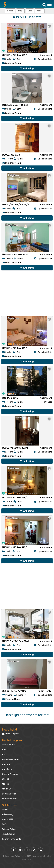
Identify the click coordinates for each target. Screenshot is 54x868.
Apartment (46, 55)
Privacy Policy (9, 829)
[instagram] (27, 850)
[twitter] (20, 850)
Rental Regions (12, 740)
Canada (6, 764)
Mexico (6, 784)
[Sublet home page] (5, 4)
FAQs (5, 824)
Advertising (8, 814)
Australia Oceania (11, 759)
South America (9, 794)
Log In (5, 809)
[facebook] (13, 850)
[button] (40, 11)
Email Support (10, 734)
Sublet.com (10, 805)
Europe (6, 779)
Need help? (10, 729)
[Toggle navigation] (49, 4)
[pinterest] (34, 850)
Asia (4, 754)
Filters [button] (10, 11)
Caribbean (7, 769)
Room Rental (45, 691)
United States (9, 745)
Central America (10, 774)
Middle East (8, 789)
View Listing (27, 68)
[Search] (44, 5)
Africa (5, 749)
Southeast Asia (9, 799)
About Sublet (8, 834)
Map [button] (20, 11)
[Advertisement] (27, 294)
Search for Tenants (12, 839)
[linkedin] (41, 850)
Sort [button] (30, 11)
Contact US (7, 819)
